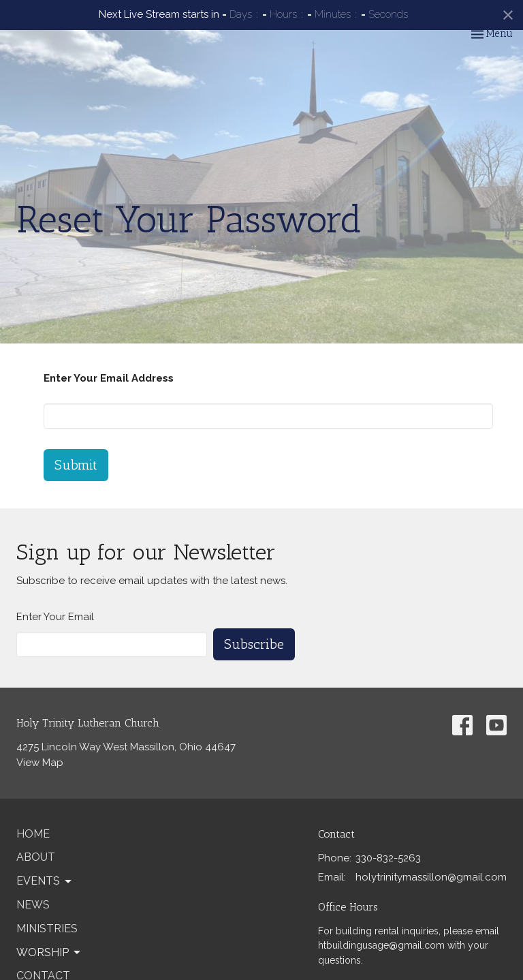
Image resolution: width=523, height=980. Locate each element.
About (36, 857)
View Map (40, 763)
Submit (76, 465)
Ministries (47, 929)
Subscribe (254, 644)
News (33, 905)
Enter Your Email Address (109, 378)
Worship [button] (49, 953)
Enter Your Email (55, 617)
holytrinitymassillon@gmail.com (431, 877)
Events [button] (45, 881)
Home (33, 834)
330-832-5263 (388, 858)
